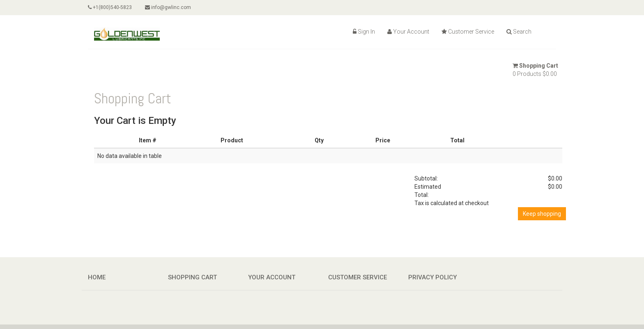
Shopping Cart (535, 66)
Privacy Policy (432, 277)
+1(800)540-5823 (110, 7)
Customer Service (468, 32)
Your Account (408, 32)
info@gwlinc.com (168, 7)
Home (97, 277)
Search (519, 32)
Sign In (364, 32)
